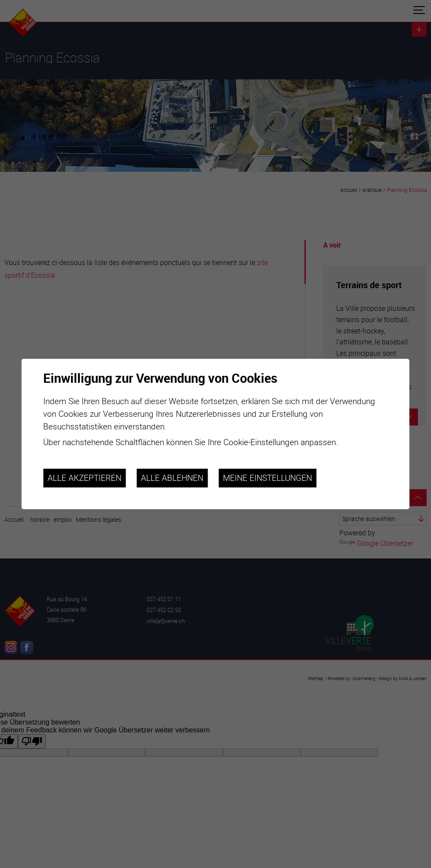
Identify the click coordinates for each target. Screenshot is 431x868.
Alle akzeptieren (84, 478)
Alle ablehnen (172, 478)
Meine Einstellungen (267, 478)
